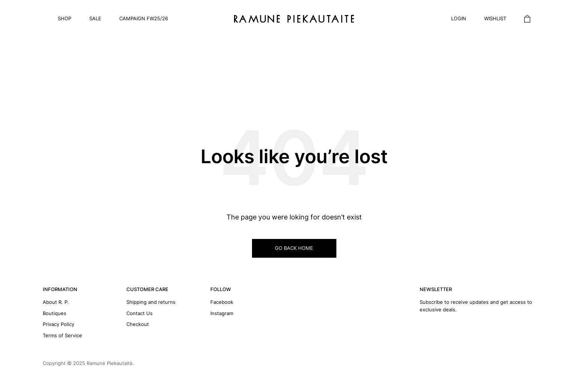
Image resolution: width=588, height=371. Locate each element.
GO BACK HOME (294, 248)
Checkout (138, 324)
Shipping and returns (151, 302)
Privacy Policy (58, 324)
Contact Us (139, 313)
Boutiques (55, 313)
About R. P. (56, 302)
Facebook (222, 302)
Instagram (222, 313)
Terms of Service (62, 335)
